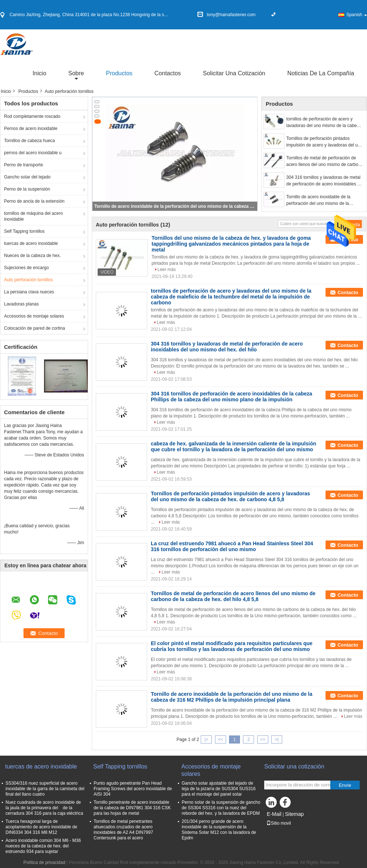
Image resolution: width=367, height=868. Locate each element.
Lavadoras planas (21, 304)
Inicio (39, 73)
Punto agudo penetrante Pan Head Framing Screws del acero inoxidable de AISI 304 (133, 789)
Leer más (167, 270)
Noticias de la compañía (321, 73)
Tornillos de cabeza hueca (30, 141)
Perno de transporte (23, 165)
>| (277, 739)
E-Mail (274, 814)
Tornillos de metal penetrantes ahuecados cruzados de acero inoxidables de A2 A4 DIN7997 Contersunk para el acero (123, 830)
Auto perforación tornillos (28, 280)
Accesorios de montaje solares (34, 316)
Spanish (357, 15)
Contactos (168, 73)
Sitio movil (279, 823)
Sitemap (294, 814)
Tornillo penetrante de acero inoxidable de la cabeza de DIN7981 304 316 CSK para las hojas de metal (132, 808)
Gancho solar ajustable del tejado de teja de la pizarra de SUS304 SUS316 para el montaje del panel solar (219, 789)
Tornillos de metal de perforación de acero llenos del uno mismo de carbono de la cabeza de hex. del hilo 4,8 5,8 (325, 162)
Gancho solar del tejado (27, 177)
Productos (119, 73)
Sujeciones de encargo (26, 268)
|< (206, 739)
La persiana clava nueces (29, 292)
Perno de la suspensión (27, 189)
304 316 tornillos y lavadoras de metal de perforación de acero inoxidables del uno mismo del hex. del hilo (325, 181)
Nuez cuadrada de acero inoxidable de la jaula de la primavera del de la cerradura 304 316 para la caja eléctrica (44, 808)
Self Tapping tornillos (24, 231)
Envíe (345, 785)
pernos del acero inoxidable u (33, 153)
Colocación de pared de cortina (34, 328)
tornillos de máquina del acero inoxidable (33, 216)
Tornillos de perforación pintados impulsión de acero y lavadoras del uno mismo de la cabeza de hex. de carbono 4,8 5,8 (324, 142)
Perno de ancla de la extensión (34, 201)
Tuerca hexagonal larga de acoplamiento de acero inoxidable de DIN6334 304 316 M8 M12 (41, 827)
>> (263, 739)
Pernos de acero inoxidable (31, 129)
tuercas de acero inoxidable (31, 243)
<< (221, 739)
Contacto (348, 292)
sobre (76, 73)
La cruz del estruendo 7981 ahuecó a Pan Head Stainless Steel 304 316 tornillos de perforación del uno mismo (232, 546)
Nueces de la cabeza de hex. (32, 256)
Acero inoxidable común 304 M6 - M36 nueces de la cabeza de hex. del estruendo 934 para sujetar (43, 846)
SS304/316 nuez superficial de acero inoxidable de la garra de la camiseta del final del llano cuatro (45, 789)
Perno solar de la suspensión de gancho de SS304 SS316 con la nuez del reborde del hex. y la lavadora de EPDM (221, 808)
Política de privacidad (44, 862)
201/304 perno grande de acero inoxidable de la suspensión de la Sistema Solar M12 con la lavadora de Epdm (219, 830)
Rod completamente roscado (32, 116)
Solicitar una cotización (234, 73)
